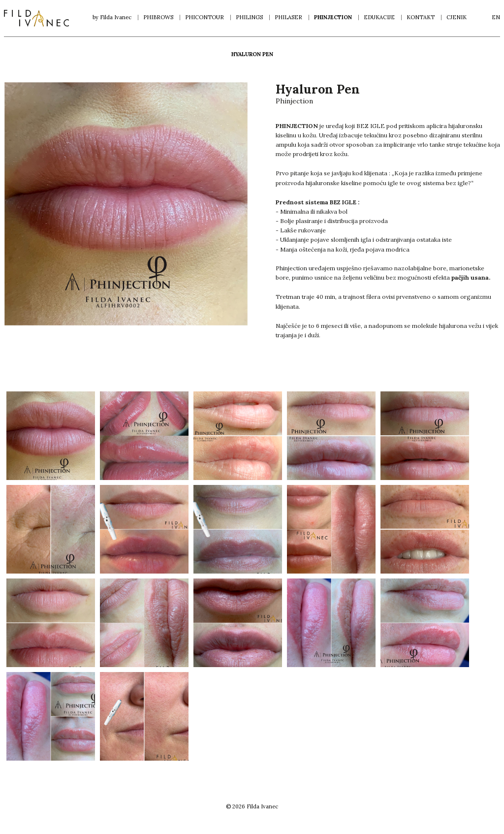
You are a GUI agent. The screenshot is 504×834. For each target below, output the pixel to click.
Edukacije (379, 17)
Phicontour (205, 17)
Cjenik (457, 17)
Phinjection (333, 17)
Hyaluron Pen (252, 54)
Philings (249, 17)
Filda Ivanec (36, 18)
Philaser (288, 17)
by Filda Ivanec (112, 17)
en (496, 17)
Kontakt (421, 17)
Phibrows (158, 17)
